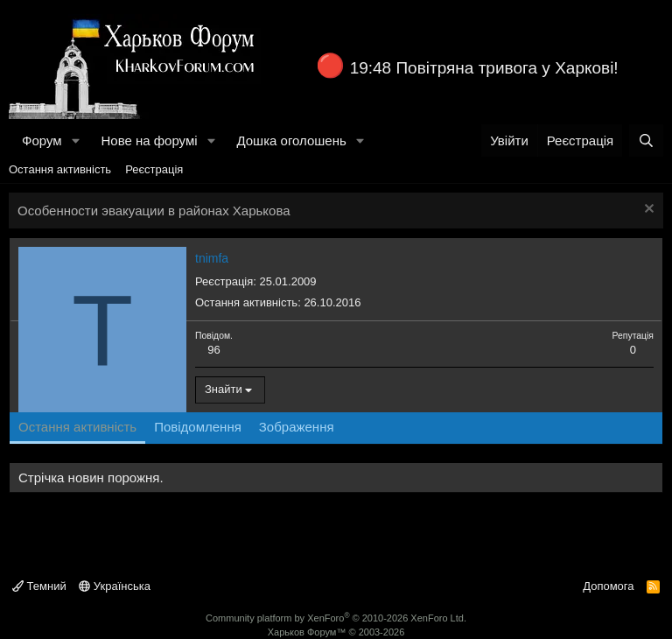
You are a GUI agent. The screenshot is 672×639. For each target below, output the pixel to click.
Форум (42, 140)
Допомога (608, 586)
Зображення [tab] (297, 427)
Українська (115, 586)
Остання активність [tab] (77, 427)
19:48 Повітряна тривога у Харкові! (484, 68)
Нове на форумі (149, 140)
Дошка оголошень (291, 140)
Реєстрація (154, 169)
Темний (39, 586)
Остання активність (60, 169)
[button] (75, 140)
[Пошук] (646, 140)
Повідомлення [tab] (198, 427)
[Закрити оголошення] (647, 211)
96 (213, 350)
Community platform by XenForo (336, 618)
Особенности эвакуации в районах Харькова (154, 211)
